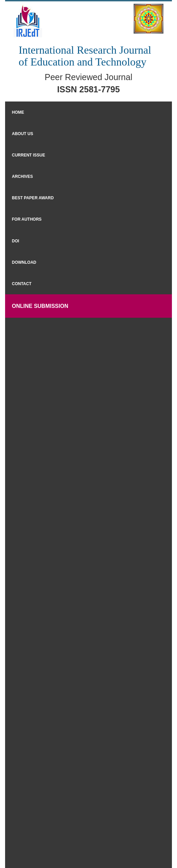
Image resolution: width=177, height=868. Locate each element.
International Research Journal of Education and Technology (85, 56)
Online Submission (40, 306)
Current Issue (28, 155)
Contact (22, 284)
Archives (22, 177)
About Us (23, 134)
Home (18, 112)
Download (24, 262)
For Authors (27, 219)
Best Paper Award (33, 198)
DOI (15, 241)
